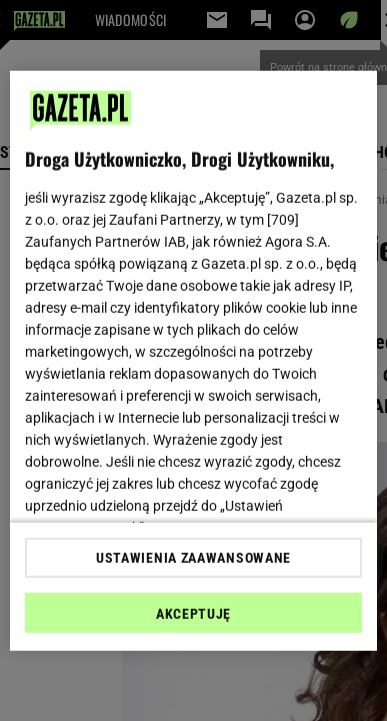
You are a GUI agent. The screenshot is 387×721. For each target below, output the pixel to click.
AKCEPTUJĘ (193, 614)
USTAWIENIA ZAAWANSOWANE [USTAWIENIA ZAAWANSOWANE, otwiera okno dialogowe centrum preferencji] (193, 558)
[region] (194, 360)
